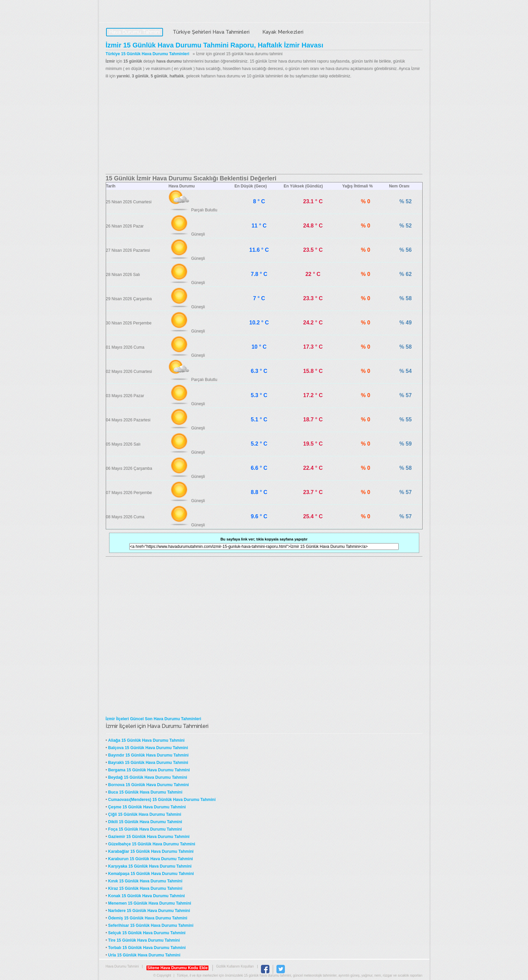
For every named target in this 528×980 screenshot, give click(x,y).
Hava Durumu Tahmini (148, 12)
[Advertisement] (264, 127)
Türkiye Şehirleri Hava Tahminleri (211, 32)
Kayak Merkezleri (283, 32)
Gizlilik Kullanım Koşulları (235, 966)
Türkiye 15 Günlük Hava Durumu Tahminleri (148, 54)
